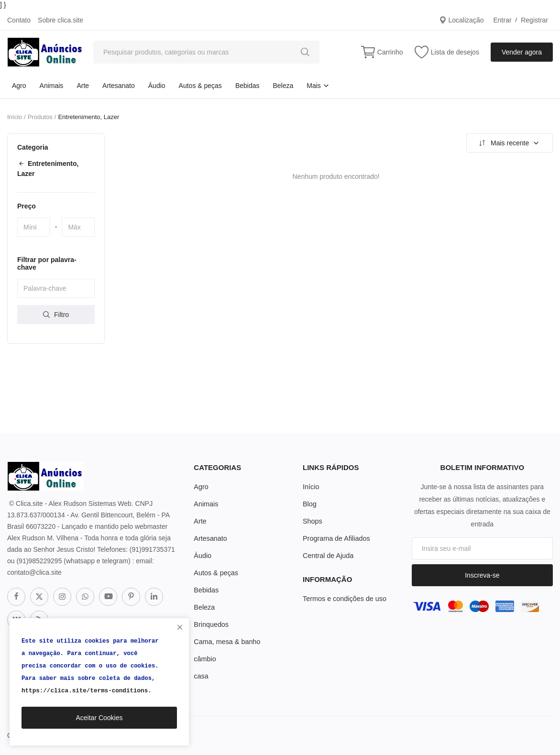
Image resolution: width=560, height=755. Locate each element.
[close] (180, 627)
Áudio (157, 86)
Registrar (534, 20)
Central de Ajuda (328, 556)
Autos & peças (200, 86)
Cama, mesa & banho (226, 642)
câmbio (204, 659)
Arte (83, 86)
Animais (52, 86)
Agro (19, 86)
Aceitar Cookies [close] (99, 718)
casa (201, 676)
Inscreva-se (482, 575)
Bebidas (247, 86)
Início (15, 117)
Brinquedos (211, 624)
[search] (305, 52)
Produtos (40, 117)
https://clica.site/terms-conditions (83, 691)
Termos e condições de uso (343, 599)
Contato (19, 20)
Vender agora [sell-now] (522, 52)
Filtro (56, 315)
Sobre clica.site (60, 20)
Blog (309, 504)
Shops (312, 521)
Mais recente (508, 143)
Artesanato (119, 86)
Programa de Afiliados (335, 538)
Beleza (283, 86)
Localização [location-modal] (461, 20)
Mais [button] (318, 86)
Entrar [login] (502, 20)
